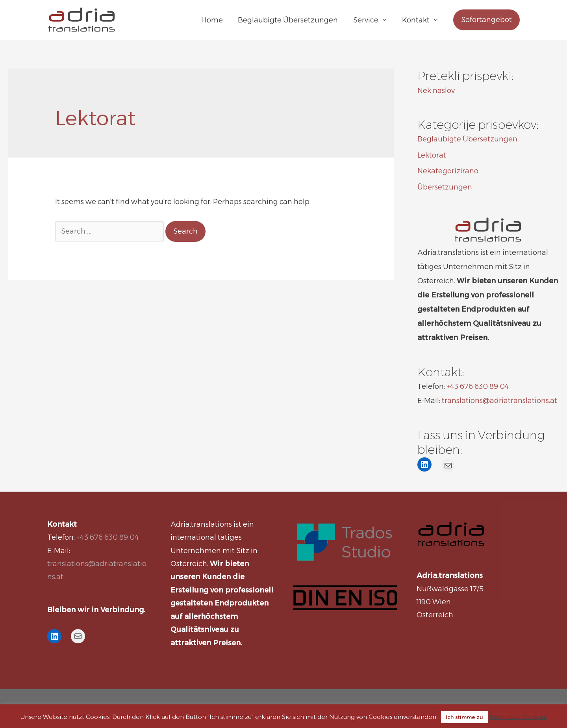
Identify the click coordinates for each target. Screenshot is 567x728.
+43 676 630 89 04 (478, 386)
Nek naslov (436, 91)
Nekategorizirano (448, 171)
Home (216, 20)
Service (367, 20)
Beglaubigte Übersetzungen (291, 20)
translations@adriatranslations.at (499, 401)
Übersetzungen (445, 187)
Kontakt (416, 20)
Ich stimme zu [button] (464, 717)
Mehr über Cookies (518, 717)
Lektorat (432, 155)
